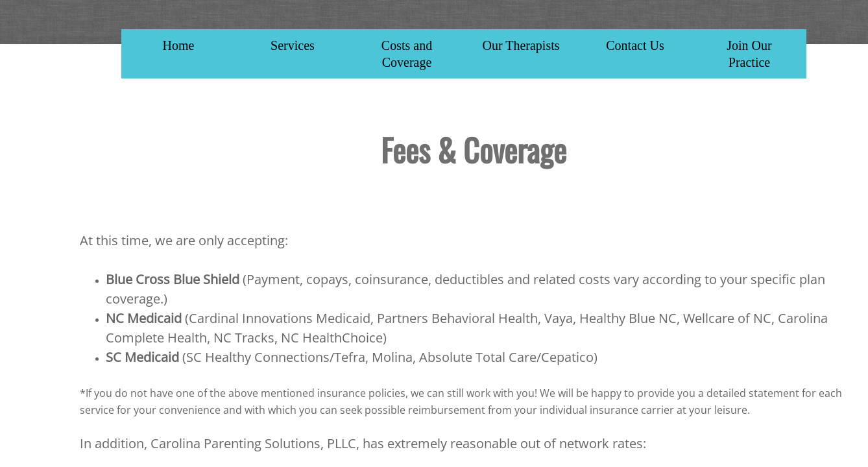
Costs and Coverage (407, 54)
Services (293, 45)
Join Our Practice (749, 54)
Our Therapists (521, 45)
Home (179, 45)
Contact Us (635, 45)
